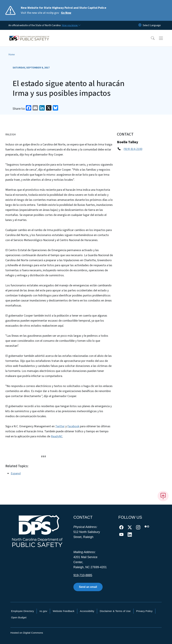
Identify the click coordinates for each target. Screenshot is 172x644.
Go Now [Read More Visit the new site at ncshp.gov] (66, 13)
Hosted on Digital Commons (27, 633)
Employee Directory (23, 611)
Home (12, 55)
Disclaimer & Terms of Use (115, 611)
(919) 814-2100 (133, 149)
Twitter (60, 426)
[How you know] (71, 25)
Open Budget (19, 617)
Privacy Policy (144, 611)
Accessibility (87, 611)
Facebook (73, 426)
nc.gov (43, 611)
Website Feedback (64, 611)
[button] (150, 38)
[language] (152, 25)
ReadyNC (57, 436)
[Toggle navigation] (164, 38)
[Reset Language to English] (140, 25)
